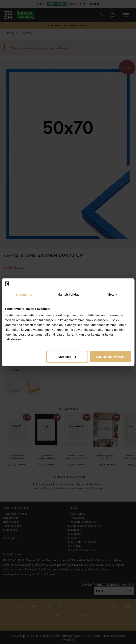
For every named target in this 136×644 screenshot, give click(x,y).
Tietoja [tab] (112, 294)
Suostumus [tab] (24, 294)
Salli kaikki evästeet (111, 357)
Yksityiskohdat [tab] (68, 294)
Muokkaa (67, 357)
